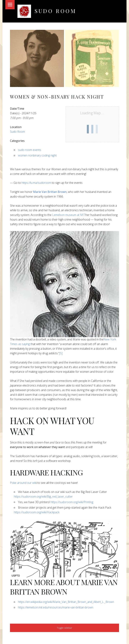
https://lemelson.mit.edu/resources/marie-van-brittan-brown (56, 607)
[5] (61, 353)
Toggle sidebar (64, 628)
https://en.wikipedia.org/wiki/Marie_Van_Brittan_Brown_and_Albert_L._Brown (66, 602)
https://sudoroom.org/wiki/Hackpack (37, 512)
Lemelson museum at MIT (68, 215)
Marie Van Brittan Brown (50, 192)
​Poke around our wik (23, 483)
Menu (10, 5)
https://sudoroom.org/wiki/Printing (72, 502)
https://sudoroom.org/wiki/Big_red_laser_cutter (43, 496)
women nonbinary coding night (37, 155)
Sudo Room (56, 11)
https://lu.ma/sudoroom (36, 183)
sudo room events (30, 150)
